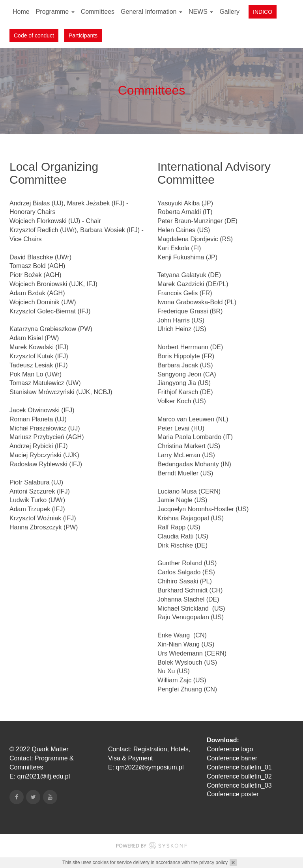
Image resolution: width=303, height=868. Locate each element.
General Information (151, 12)
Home (21, 12)
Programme (55, 12)
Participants (83, 35)
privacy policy (213, 862)
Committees (98, 12)
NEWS (201, 12)
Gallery (229, 12)
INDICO (263, 12)
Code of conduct (34, 35)
